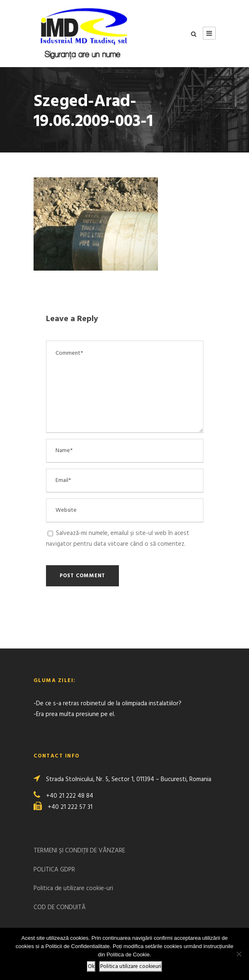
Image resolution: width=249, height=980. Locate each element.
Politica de (48, 888)
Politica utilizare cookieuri (131, 967)
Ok (91, 967)
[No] (239, 954)
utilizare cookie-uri (88, 888)
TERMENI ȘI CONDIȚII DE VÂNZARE (79, 851)
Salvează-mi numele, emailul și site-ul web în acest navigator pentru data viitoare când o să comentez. (118, 539)
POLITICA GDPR (54, 870)
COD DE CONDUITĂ (60, 907)
